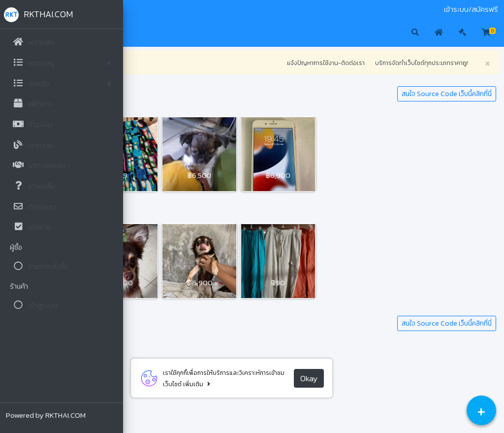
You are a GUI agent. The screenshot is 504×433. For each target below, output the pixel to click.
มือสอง (140, 9)
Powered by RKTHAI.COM (46, 415)
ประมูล (162, 9)
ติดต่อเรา (189, 9)
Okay (370, 378)
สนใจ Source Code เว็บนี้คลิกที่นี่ (447, 94)
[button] (138, 33)
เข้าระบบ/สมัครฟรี (471, 9)
